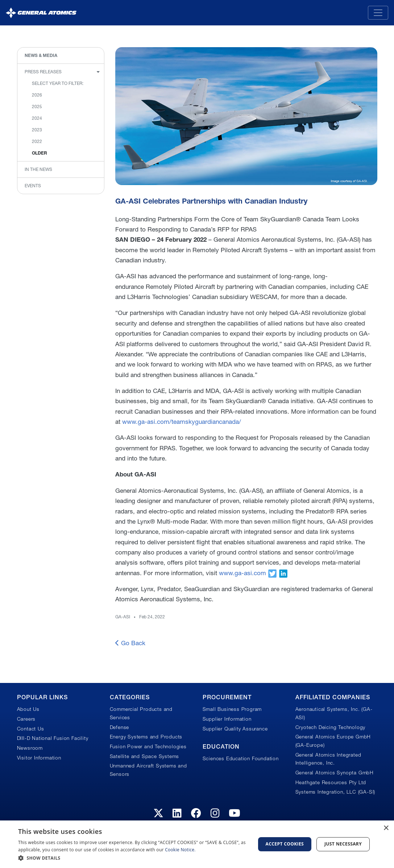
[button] (133, 858)
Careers (26, 719)
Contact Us (31, 729)
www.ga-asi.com (242, 573)
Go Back (130, 643)
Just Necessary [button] (343, 844)
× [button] (386, 828)
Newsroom (30, 748)
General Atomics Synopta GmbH (335, 773)
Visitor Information (39, 758)
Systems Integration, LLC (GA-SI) (335, 792)
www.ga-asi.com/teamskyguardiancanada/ (182, 421)
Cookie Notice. (180, 850)
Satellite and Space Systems (145, 756)
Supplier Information (227, 719)
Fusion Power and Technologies (148, 746)
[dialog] (197, 844)
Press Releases (43, 72)
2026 (37, 95)
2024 (37, 118)
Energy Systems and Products (146, 737)
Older (40, 153)
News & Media (41, 55)
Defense (120, 727)
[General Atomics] (41, 13)
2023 (37, 130)
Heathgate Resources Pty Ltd (331, 782)
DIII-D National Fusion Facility (53, 738)
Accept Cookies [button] (285, 844)
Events (33, 186)
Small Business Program (232, 709)
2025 (37, 107)
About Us (28, 709)
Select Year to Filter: (58, 83)
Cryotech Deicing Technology (331, 727)
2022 (37, 141)
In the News (38, 169)
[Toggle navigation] (378, 13)
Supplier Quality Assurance (235, 729)
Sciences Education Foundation (241, 758)
